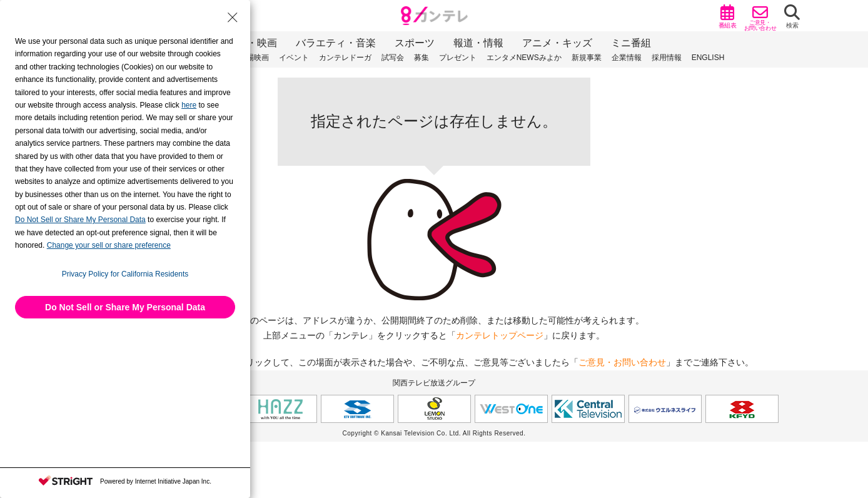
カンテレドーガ (345, 58)
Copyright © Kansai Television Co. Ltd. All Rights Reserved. (434, 433)
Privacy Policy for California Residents (125, 274)
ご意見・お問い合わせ (622, 362)
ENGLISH (708, 58)
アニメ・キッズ (557, 43)
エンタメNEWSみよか (524, 58)
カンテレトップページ (500, 335)
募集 (421, 58)
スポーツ (415, 43)
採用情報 (667, 58)
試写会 (393, 58)
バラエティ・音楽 (336, 43)
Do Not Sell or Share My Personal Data (125, 307)
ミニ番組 (631, 43)
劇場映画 (254, 58)
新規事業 (587, 58)
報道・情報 (478, 43)
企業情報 (627, 58)
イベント (294, 58)
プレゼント (458, 58)
